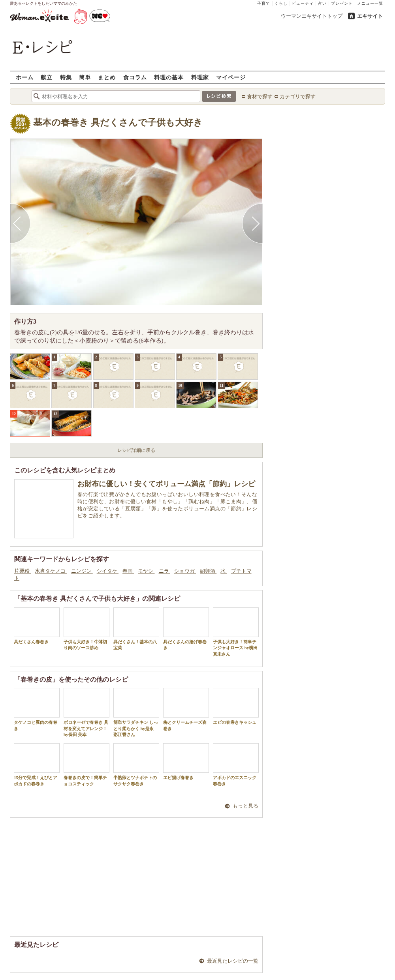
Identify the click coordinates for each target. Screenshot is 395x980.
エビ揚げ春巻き (186, 762)
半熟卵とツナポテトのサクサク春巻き (136, 765)
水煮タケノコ (51, 571)
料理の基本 (169, 77)
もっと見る (245, 806)
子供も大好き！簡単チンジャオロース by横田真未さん (236, 632)
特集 (66, 77)
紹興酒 (208, 571)
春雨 (128, 571)
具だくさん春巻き (37, 626)
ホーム (25, 77)
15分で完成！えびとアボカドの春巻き (37, 765)
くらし (281, 3)
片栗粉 (23, 571)
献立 (47, 77)
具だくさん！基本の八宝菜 (136, 629)
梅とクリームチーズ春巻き (186, 709)
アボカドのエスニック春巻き (236, 765)
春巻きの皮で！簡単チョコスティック (87, 765)
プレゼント (342, 3)
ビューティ (303, 3)
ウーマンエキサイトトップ (312, 16)
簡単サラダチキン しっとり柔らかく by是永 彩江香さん (136, 712)
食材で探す (260, 97)
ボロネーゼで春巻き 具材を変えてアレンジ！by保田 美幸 (87, 712)
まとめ (107, 77)
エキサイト (370, 16)
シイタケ (108, 571)
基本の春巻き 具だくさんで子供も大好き (118, 123)
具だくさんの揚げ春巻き (186, 629)
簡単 (85, 77)
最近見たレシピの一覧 (233, 961)
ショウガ (185, 571)
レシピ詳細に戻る (136, 450)
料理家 (200, 77)
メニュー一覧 (370, 3)
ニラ (165, 571)
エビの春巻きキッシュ (236, 706)
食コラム (135, 77)
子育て (264, 3)
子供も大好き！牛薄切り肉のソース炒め (87, 629)
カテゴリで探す (298, 97)
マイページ (231, 77)
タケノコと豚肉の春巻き (37, 709)
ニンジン (82, 571)
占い (322, 3)
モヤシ (146, 571)
